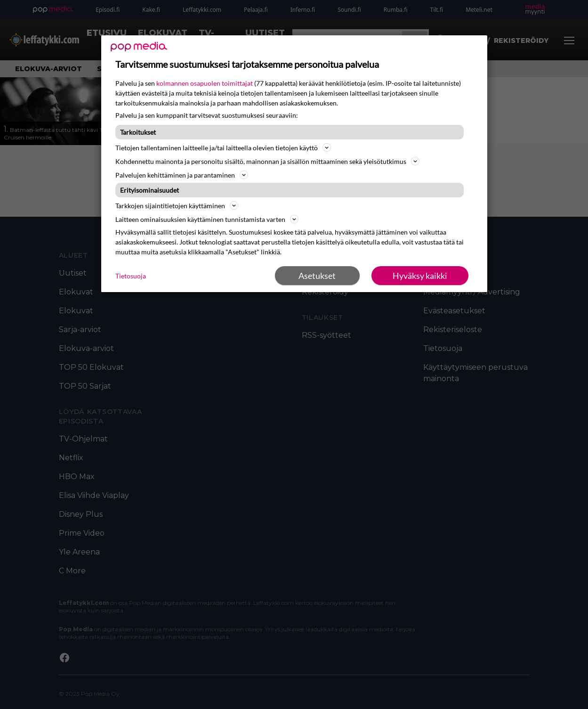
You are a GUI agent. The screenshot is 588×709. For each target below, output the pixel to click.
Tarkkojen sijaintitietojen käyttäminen (177, 205)
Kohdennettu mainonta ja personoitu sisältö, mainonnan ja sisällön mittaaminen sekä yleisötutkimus (267, 161)
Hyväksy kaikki (420, 276)
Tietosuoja (131, 276)
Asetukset (317, 276)
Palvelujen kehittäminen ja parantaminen (182, 175)
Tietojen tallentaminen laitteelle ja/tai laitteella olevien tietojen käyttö (223, 147)
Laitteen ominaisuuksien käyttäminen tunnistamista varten (207, 219)
